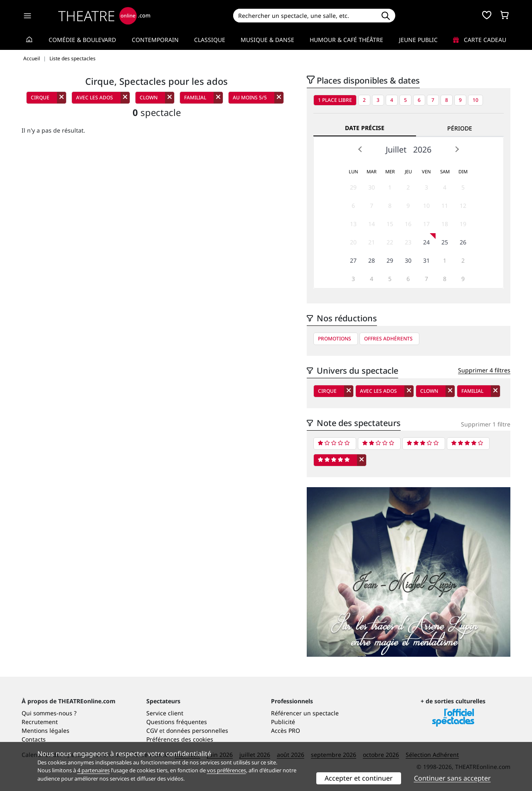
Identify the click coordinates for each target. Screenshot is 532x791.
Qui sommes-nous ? (49, 713)
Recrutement (40, 722)
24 (426, 242)
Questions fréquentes (177, 722)
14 (372, 224)
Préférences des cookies (180, 739)
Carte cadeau (480, 40)
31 (426, 260)
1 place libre (335, 100)
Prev (360, 149)
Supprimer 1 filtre (486, 424)
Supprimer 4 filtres (484, 370)
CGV (152, 731)
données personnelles (197, 731)
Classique (210, 40)
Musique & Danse (267, 40)
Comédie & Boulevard (82, 40)
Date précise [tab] (365, 128)
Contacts (34, 739)
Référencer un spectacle (305, 713)
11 (445, 206)
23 (408, 242)
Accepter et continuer (359, 778)
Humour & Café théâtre (346, 40)
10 (475, 100)
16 (408, 224)
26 (463, 242)
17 (426, 224)
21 (372, 242)
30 (372, 187)
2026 (422, 149)
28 (372, 260)
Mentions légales (46, 731)
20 (353, 242)
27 (353, 260)
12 (463, 206)
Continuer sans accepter (452, 778)
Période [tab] (460, 128)
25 (445, 242)
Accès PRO (286, 731)
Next (457, 149)
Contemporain (155, 40)
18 (445, 224)
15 (390, 224)
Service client (165, 713)
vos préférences (227, 770)
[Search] (304, 16)
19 (463, 224)
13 (353, 224)
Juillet (396, 149)
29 (353, 187)
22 (390, 242)
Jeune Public (418, 40)
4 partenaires (94, 770)
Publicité (283, 722)
